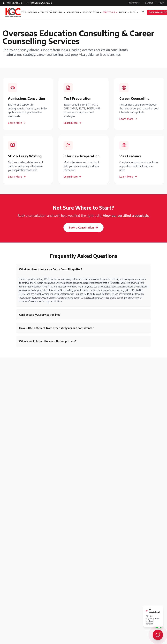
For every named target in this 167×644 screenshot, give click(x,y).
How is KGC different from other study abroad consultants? (56, 328)
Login (162, 3)
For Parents (134, 3)
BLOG (134, 12)
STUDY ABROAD (30, 12)
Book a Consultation (83, 228)
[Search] (143, 12)
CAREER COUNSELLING (53, 12)
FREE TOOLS (110, 12)
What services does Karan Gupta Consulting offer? (51, 269)
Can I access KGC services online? (40, 315)
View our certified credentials (126, 215)
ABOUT (124, 12)
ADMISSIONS (74, 12)
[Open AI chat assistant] (158, 635)
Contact (149, 3)
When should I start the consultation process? (48, 341)
